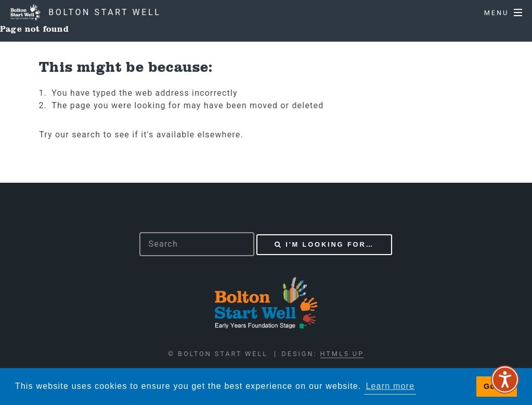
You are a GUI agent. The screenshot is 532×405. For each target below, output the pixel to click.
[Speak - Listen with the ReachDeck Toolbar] (505, 379)
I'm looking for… (330, 244)
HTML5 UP (342, 354)
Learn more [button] (390, 386)
